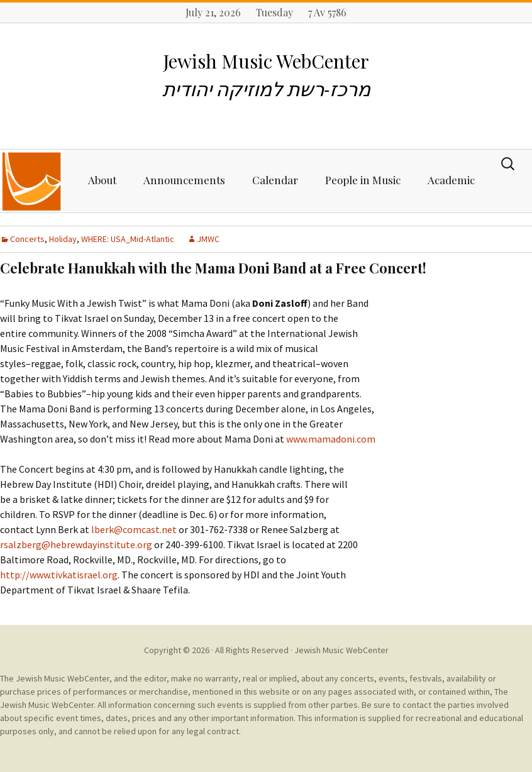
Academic (451, 180)
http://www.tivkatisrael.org (59, 575)
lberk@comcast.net (134, 529)
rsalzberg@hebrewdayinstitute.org (76, 544)
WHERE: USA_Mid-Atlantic (128, 239)
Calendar (275, 180)
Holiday (63, 239)
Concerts (27, 239)
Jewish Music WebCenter (341, 650)
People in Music (363, 180)
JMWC (208, 239)
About (102, 180)
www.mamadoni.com (331, 439)
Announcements (184, 180)
